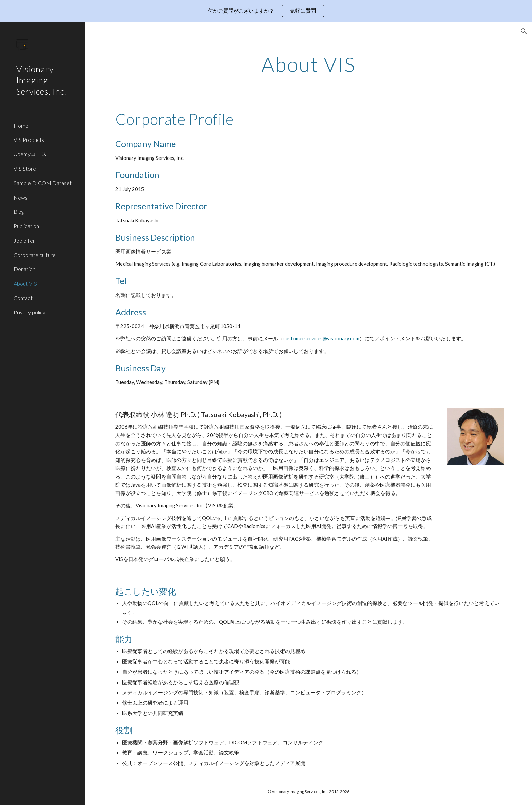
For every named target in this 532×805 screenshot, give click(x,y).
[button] (524, 31)
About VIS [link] (25, 284)
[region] (266, 11)
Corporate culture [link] (35, 255)
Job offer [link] (24, 240)
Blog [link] (19, 212)
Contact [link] (23, 298)
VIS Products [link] (29, 140)
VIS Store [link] (25, 169)
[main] (308, 64)
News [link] (21, 197)
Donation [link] (24, 269)
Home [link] (21, 125)
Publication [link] (26, 226)
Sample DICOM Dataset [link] (43, 183)
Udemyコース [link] (30, 154)
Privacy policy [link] (30, 312)
